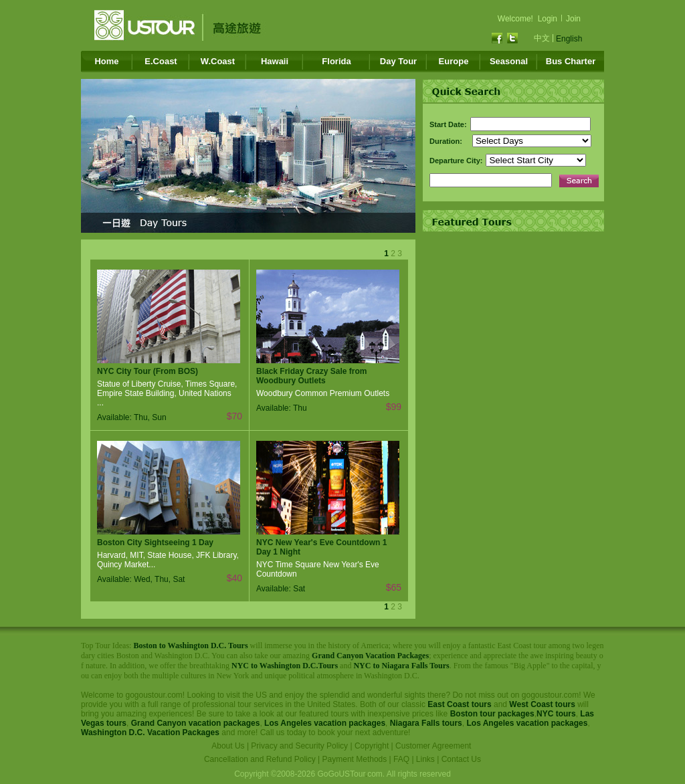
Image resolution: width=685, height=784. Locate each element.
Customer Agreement (433, 746)
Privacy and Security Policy (299, 746)
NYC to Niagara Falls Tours (401, 666)
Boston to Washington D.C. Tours (190, 646)
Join (573, 19)
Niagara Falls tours (426, 723)
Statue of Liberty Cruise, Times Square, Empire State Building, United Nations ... (167, 393)
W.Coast (218, 61)
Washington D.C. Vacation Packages (150, 732)
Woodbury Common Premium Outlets (323, 393)
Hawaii (275, 61)
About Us (228, 746)
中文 (542, 38)
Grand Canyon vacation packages (196, 723)
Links (425, 759)
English (569, 39)
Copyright (372, 746)
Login (548, 19)
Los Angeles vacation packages (325, 723)
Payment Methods (355, 759)
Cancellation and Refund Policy (260, 759)
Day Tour (398, 61)
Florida (336, 61)
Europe (454, 61)
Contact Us (461, 759)
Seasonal (509, 61)
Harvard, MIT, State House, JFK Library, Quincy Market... (168, 560)
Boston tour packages (492, 714)
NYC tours (556, 714)
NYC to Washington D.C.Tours (285, 666)
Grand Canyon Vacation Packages (370, 656)
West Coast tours (542, 704)
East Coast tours (459, 704)
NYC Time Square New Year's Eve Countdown (318, 569)
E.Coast (161, 61)
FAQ (401, 759)
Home (106, 61)
